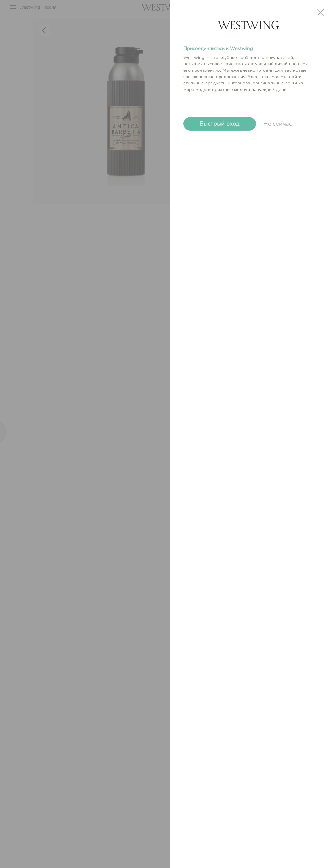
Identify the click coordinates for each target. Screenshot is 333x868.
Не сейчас (278, 124)
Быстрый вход (220, 124)
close (321, 12)
